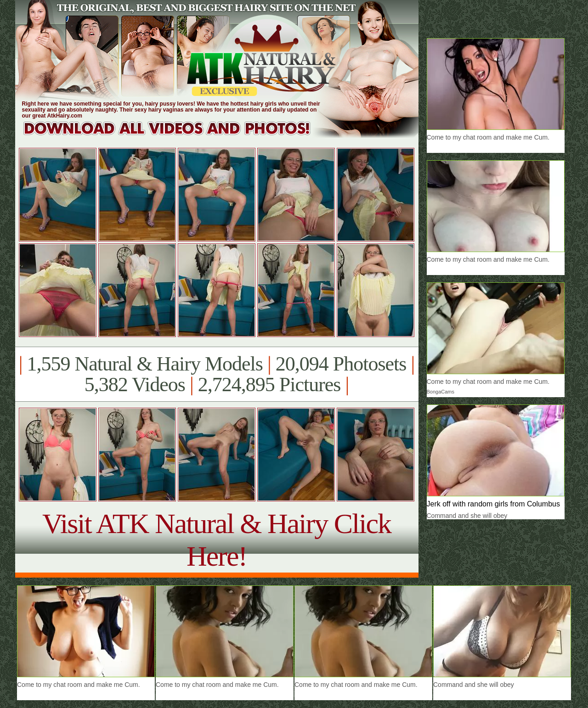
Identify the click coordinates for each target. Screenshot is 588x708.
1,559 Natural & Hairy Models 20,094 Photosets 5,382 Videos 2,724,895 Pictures (217, 374)
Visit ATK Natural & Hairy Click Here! (217, 540)
